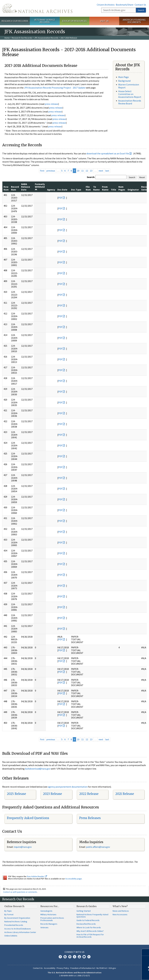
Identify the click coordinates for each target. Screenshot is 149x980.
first (42, 171)
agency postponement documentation (68, 787)
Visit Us (104, 21)
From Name (105, 188)
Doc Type (76, 190)
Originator (133, 190)
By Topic (8, 911)
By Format (9, 914)
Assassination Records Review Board (130, 102)
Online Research (14, 906)
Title (113, 190)
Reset (142, 177)
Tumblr (75, 957)
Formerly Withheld (40, 187)
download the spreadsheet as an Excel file (108, 153)
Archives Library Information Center (20, 932)
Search (141, 10)
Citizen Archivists (106, 5)
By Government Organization (17, 918)
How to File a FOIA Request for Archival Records (90, 936)
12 (87, 171)
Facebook (60, 957)
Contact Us (140, 5)
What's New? (120, 906)
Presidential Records (14, 925)
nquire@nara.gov (23, 847)
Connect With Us (74, 952)
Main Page (123, 77)
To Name (96, 188)
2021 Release (125, 794)
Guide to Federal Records (88, 920)
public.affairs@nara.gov (98, 847)
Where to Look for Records (89, 927)
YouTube (79, 957)
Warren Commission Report (129, 86)
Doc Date (62, 190)
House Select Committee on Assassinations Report (130, 94)
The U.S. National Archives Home (37, 8)
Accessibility (50, 968)
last (107, 171)
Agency (51, 190)
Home (7, 38)
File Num (88, 188)
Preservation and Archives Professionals (52, 919)
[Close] (145, 952)
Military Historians (48, 914)
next (101, 171)
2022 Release (89, 794)
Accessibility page (74, 879)
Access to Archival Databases (18, 929)
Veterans (44, 927)
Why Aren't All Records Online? (90, 931)
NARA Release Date (26, 187)
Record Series (145, 188)
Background (124, 81)
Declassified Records (86, 924)
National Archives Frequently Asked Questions (92, 916)
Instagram (70, 957)
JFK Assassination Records (46, 38)
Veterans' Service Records (45, 21)
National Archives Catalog (16, 921)
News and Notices (121, 911)
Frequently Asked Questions (28, 818)
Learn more (122, 975)
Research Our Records (15, 21)
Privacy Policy (63, 968)
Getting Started (84, 911)
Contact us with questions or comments (20, 892)
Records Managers (49, 924)
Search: (91, 177)
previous (51, 171)
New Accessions (120, 914)
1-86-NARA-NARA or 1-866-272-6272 (74, 976)
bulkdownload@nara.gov (38, 769)
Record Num (15, 188)
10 (78, 171)
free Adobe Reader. (37, 876)
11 (82, 171)
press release (51, 104)
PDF (60, 198)
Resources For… (50, 906)
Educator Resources (74, 21)
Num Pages (122, 188)
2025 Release (16, 794)
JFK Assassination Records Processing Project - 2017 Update (55, 88)
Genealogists (46, 911)
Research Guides (87, 906)
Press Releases (90, 818)
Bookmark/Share (125, 5)
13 (91, 171)
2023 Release (52, 794)
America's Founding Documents (134, 21)
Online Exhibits (11, 936)
